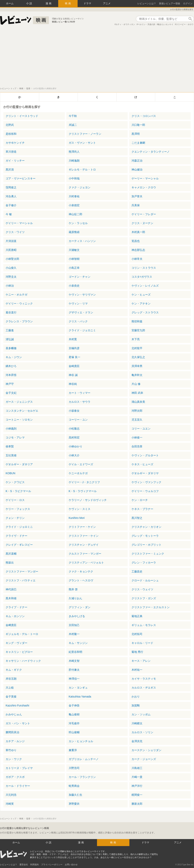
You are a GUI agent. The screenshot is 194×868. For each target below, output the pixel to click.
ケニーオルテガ (78, 473)
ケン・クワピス (15, 482)
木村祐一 (137, 670)
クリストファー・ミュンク (148, 554)
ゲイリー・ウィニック (19, 304)
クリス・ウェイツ (142, 589)
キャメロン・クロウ (144, 187)
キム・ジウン (14, 357)
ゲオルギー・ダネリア (19, 464)
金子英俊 (11, 697)
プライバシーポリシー (52, 865)
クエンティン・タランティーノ (151, 152)
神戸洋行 (137, 786)
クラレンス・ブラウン (19, 321)
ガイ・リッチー (15, 161)
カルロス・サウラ (80, 402)
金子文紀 (11, 393)
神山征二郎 (75, 214)
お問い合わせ (71, 865)
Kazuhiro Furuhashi (17, 705)
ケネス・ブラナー (142, 509)
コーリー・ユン (78, 420)
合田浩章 (137, 446)
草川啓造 (11, 152)
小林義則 (11, 429)
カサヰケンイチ (15, 143)
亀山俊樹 (74, 714)
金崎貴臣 (74, 366)
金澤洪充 (137, 741)
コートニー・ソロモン (19, 420)
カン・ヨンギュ (78, 688)
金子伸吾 (74, 705)
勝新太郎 (137, 804)
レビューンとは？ (147, 3)
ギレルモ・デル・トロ (82, 170)
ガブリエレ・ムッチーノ (84, 759)
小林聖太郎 (12, 259)
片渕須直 (11, 241)
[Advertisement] (97, 58)
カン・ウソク (14, 759)
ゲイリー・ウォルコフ (145, 491)
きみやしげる (77, 616)
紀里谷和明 (75, 652)
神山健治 (137, 170)
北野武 (10, 125)
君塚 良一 (74, 357)
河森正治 (137, 161)
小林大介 (74, 455)
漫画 (49, 3)
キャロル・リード (142, 643)
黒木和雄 (11, 598)
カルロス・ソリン (142, 732)
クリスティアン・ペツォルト (86, 563)
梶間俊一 (137, 795)
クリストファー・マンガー (22, 571)
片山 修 (136, 384)
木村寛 (73, 339)
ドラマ (87, 3)
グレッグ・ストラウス (145, 312)
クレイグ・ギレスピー (19, 545)
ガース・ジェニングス (19, 402)
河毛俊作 (74, 723)
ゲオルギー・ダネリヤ (145, 473)
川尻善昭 (11, 250)
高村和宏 (74, 437)
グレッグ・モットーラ (145, 536)
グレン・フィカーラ (144, 563)
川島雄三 (137, 768)
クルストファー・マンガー (85, 554)
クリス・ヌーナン (142, 223)
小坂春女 (74, 411)
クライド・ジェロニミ (82, 330)
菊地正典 (137, 616)
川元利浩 (11, 795)
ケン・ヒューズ (141, 295)
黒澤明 (136, 134)
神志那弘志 (138, 250)
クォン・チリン (15, 518)
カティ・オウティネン (125, 24)
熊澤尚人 (74, 152)
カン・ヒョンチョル (81, 741)
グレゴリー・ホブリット (146, 545)
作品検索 (190, 19)
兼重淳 (73, 750)
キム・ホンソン (15, 616)
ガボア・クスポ (15, 777)
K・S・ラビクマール (18, 491)
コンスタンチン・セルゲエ (22, 411)
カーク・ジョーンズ (144, 759)
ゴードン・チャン (80, 277)
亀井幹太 (137, 375)
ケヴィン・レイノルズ (145, 286)
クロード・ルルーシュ (145, 580)
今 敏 (9, 214)
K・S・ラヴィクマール (83, 491)
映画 (68, 3)
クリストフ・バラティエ (21, 580)
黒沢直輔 (11, 554)
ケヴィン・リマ (78, 304)
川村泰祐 (74, 196)
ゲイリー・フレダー (144, 214)
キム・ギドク (14, 670)
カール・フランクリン (82, 777)
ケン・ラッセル (78, 223)
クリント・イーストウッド (22, 116)
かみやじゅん (14, 714)
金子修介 (11, 205)
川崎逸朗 (74, 161)
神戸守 (10, 384)
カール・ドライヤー (18, 786)
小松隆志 (74, 429)
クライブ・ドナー (16, 607)
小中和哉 (74, 178)
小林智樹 (74, 259)
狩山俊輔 (74, 732)
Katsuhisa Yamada (80, 697)
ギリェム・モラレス (144, 625)
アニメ (107, 3)
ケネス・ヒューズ (142, 464)
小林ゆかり (75, 446)
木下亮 (136, 339)
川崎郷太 (137, 723)
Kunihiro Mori (77, 518)
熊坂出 (10, 563)
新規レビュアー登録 (170, 3)
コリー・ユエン (141, 429)
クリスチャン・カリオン (146, 527)
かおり (136, 697)
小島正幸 (74, 268)
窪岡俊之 (11, 187)
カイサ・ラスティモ (144, 679)
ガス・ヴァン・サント (82, 143)
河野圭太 (11, 277)
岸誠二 (73, 125)
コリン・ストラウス (144, 268)
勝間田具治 (12, 732)
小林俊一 (137, 437)
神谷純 (73, 384)
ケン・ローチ (140, 500)
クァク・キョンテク (81, 571)
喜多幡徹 (11, 348)
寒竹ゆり (11, 750)
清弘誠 (10, 339)
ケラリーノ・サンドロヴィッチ (88, 500)
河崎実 (10, 804)
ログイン (188, 3)
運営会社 (24, 865)
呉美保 (136, 205)
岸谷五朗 (11, 679)
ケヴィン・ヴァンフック (146, 482)
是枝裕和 (11, 134)
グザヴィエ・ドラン (81, 312)
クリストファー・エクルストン (151, 607)
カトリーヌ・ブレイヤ (19, 768)
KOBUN (10, 473)
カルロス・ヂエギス (144, 688)
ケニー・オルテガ (16, 295)
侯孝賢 (10, 446)
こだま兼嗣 (138, 143)
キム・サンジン (78, 643)
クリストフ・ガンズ (144, 598)
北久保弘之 (138, 357)
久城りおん (75, 598)
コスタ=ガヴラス (142, 277)
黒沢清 (10, 170)
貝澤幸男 (137, 366)
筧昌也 (136, 241)
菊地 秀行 (137, 652)
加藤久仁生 (75, 795)
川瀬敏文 (74, 250)
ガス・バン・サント (18, 723)
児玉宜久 (137, 420)
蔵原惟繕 (74, 232)
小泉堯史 (74, 286)
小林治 (10, 286)
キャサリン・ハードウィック (23, 661)
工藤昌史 (137, 571)
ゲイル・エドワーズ (81, 464)
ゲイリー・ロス (15, 500)
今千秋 (73, 116)
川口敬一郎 (138, 125)
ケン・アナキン (141, 304)
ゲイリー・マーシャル (19, 223)
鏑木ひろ (11, 366)
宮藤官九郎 (138, 330)
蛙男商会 (74, 786)
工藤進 (10, 330)
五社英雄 (11, 455)
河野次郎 (137, 411)
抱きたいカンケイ (165, 24)
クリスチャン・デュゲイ (84, 545)
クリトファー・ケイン (82, 527)
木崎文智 (74, 661)
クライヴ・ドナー (16, 536)
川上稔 (10, 688)
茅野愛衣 (74, 804)
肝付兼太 (74, 670)
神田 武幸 (137, 393)
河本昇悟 (11, 375)
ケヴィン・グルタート (145, 455)
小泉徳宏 (74, 205)
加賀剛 (136, 705)
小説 (29, 3)
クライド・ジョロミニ (19, 527)
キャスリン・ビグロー (19, 652)
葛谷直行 (11, 312)
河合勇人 (11, 196)
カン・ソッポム (141, 714)
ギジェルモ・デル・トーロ (22, 634)
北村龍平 (137, 348)
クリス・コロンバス (144, 116)
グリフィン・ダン (80, 607)
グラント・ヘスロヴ (81, 580)
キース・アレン (141, 661)
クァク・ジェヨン (80, 187)
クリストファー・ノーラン (85, 134)
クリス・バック (78, 321)
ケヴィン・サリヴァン (82, 295)
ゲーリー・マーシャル (145, 178)
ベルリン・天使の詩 (146, 24)
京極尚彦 (74, 348)
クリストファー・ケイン (84, 536)
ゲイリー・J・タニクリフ (84, 482)
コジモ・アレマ (15, 437)
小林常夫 (137, 259)
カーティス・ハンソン (82, 241)
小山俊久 (11, 268)
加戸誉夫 (137, 196)
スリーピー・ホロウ (185, 24)
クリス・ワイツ (15, 232)
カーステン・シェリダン (146, 750)
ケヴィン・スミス (80, 509)
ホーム (10, 3)
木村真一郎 (138, 232)
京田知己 (74, 625)
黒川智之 (137, 518)
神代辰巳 (11, 589)
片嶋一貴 (137, 777)
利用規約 (35, 865)
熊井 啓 (73, 589)
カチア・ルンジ (15, 741)
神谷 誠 (73, 375)
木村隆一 (74, 634)
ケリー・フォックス (18, 509)
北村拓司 (137, 634)
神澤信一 (74, 679)
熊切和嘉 (137, 321)
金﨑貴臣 (11, 625)
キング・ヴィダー (16, 643)
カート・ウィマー (80, 393)
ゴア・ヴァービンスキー (21, 178)
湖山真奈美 (138, 402)
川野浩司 (74, 768)
